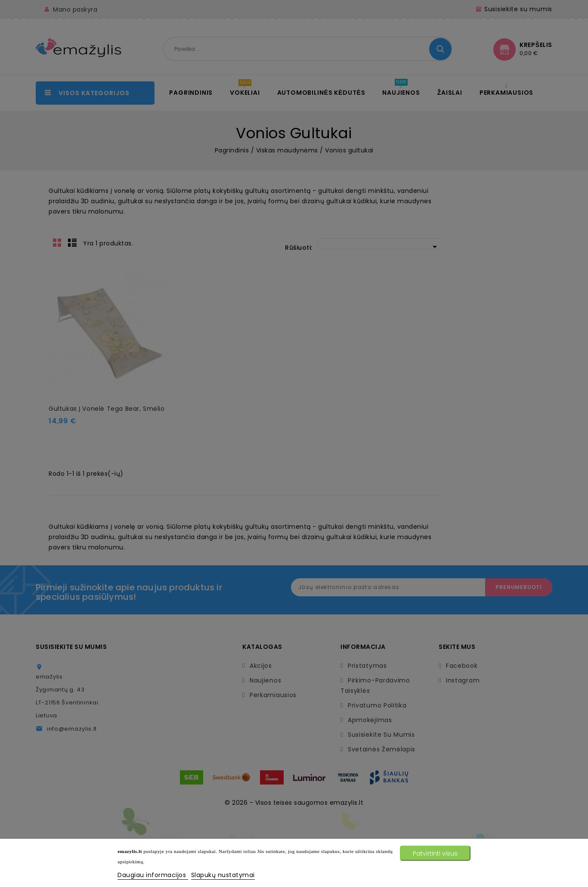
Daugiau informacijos (153, 875)
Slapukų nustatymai (223, 875)
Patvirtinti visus (435, 853)
